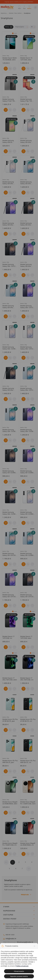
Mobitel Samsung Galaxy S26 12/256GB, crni (10, 472)
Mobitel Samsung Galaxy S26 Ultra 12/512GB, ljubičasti (9, 224)
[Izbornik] (35, 7)
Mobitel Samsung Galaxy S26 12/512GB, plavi (10, 555)
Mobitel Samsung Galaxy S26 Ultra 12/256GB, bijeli (8, 183)
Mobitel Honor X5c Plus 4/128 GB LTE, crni (28, 720)
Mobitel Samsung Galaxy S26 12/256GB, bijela (27, 513)
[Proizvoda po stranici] (33, 27)
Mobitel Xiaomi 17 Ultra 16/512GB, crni (27, 679)
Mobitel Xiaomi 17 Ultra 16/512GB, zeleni (10, 679)
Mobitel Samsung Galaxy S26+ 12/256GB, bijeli (10, 348)
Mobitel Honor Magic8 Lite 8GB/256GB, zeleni (10, 803)
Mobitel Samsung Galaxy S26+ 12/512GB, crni (10, 266)
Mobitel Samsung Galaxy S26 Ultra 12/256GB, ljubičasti (27, 266)
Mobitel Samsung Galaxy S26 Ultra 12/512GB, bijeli (26, 142)
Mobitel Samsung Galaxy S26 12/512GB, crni (27, 596)
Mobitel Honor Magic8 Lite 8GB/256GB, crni (28, 844)
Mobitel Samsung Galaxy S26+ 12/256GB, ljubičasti (28, 431)
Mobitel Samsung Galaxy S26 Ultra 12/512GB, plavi (26, 183)
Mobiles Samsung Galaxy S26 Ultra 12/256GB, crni (8, 389)
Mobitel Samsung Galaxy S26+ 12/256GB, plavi (10, 431)
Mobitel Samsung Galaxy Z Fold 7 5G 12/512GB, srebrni (9, 100)
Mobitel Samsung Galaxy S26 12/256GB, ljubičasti (27, 472)
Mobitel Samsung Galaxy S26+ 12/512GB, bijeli (28, 348)
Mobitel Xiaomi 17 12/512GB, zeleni (26, 637)
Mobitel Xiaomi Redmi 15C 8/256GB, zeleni (10, 59)
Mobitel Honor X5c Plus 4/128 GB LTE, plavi (10, 720)
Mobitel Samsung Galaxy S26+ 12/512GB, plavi (28, 389)
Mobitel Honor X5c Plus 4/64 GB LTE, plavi (10, 762)
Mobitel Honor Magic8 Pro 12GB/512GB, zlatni (28, 803)
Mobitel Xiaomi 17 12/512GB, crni (8, 637)
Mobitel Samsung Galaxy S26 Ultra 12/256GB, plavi (8, 307)
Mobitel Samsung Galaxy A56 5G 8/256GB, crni (8, 142)
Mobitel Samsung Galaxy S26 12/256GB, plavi (27, 555)
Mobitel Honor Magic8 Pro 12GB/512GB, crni (10, 844)
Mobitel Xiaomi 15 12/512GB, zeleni (26, 59)
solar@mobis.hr (25, 945)
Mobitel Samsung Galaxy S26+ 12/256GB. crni (10, 513)
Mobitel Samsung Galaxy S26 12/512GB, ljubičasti (10, 596)
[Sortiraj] (21, 27)
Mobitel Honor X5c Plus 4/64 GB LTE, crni (28, 762)
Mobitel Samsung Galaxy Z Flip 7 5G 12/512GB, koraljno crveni (26, 100)
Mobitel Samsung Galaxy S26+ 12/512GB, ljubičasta (28, 307)
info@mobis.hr (11, 939)
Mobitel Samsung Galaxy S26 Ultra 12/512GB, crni (26, 224)
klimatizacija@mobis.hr (25, 942)
